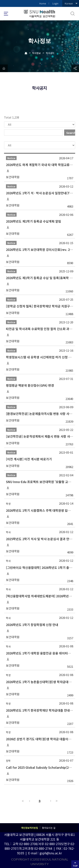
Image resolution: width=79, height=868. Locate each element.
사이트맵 (6, 14)
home (4, 68)
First (23, 801)
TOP (75, 866)
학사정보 (36, 53)
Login (55, 3)
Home (43, 3)
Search (71, 133)
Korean (69, 3)
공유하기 (75, 68)
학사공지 (50, 53)
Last (56, 801)
